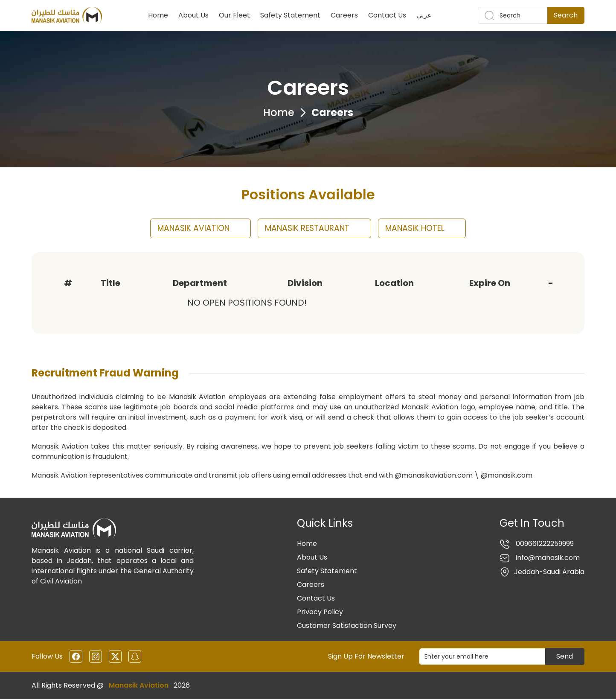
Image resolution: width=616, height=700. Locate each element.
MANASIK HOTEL (430, 229)
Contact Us (387, 15)
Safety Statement (290, 15)
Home (158, 15)
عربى (424, 15)
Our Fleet (234, 15)
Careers (344, 15)
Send (565, 657)
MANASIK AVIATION (193, 229)
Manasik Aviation (139, 686)
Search (566, 15)
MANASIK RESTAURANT (315, 229)
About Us (193, 15)
